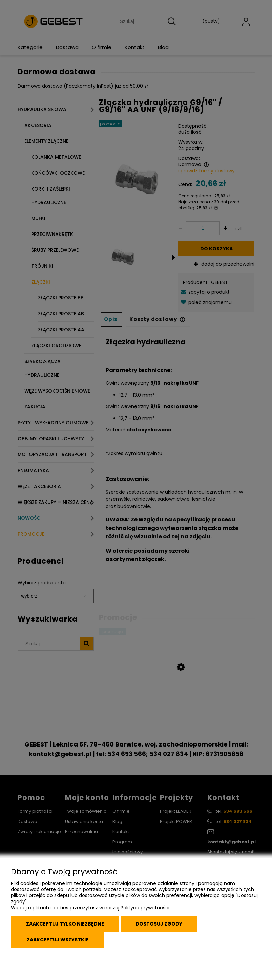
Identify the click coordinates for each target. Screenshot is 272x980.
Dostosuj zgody (162, 925)
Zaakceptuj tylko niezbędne (66, 925)
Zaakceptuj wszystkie (58, 940)
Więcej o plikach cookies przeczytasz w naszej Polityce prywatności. (91, 909)
